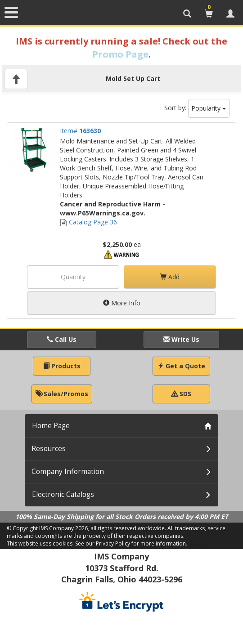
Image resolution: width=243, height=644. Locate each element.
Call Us (62, 339)
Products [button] (62, 366)
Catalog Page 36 (88, 222)
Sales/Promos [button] (62, 394)
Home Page (51, 426)
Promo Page (120, 54)
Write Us (181, 339)
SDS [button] (181, 394)
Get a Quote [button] (181, 366)
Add (170, 277)
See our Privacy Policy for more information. (131, 543)
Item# (80, 131)
